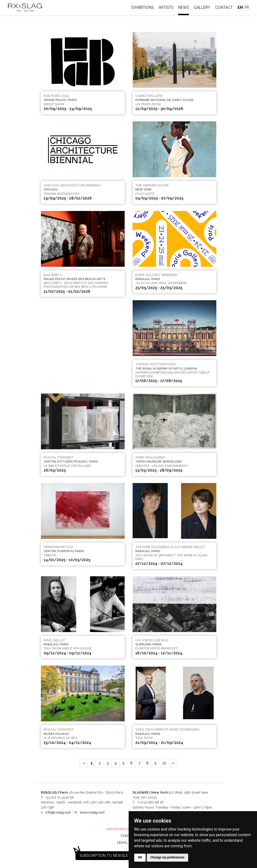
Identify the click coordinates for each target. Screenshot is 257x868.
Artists (166, 7)
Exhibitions (143, 7)
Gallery (202, 7)
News (184, 7)
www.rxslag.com (92, 812)
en (240, 7)
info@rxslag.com (58, 812)
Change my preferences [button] (167, 857)
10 (164, 763)
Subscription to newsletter (108, 856)
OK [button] (140, 857)
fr (247, 7)
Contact (224, 7)
